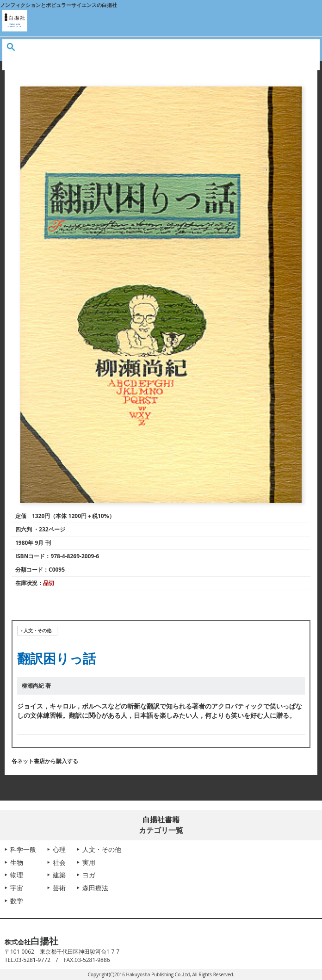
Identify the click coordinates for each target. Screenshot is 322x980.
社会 (59, 862)
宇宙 (17, 888)
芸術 (59, 888)
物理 (17, 875)
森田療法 (95, 888)
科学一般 (23, 849)
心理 (59, 849)
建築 (59, 875)
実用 (89, 862)
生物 (17, 862)
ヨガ (89, 875)
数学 (17, 901)
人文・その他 (37, 630)
